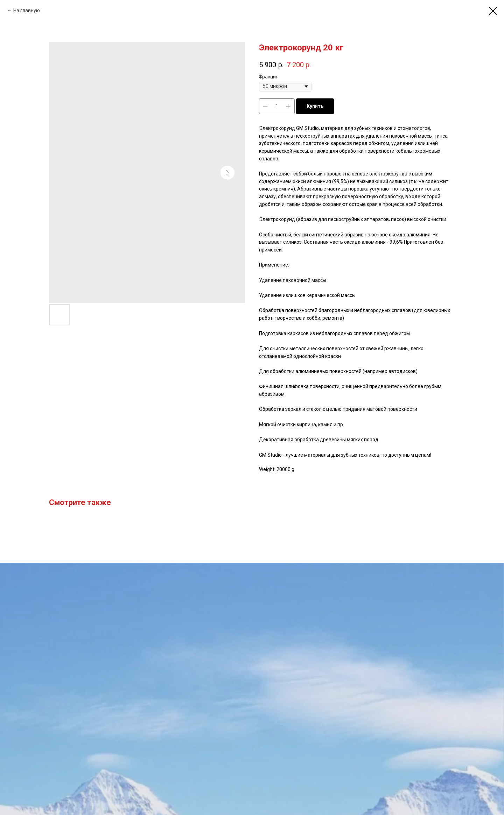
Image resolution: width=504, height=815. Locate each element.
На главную (27, 11)
